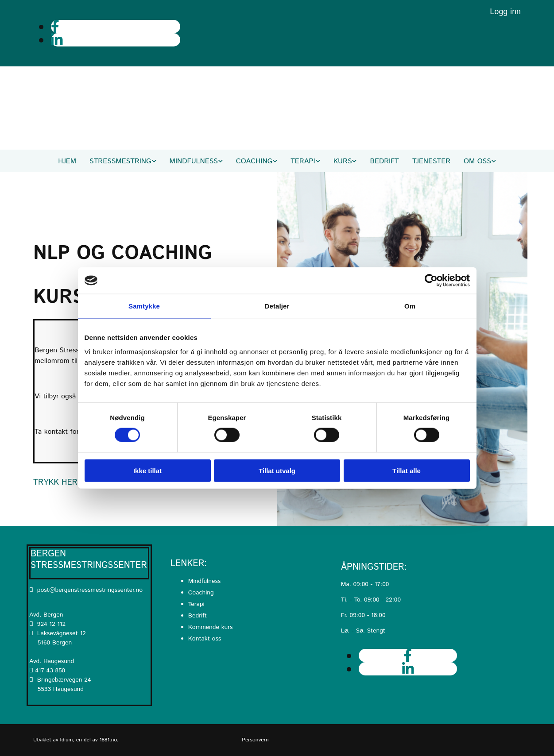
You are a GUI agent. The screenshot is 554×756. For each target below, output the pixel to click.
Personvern (255, 740)
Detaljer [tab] (277, 306)
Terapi (303, 161)
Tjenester (431, 161)
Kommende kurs (211, 627)
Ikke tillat (147, 470)
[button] (55, 482)
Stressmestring (120, 161)
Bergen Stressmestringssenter (89, 560)
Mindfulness (194, 161)
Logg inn (505, 12)
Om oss (477, 161)
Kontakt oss (205, 639)
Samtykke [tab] (144, 306)
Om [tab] (410, 306)
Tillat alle (407, 470)
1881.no (108, 740)
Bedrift (384, 161)
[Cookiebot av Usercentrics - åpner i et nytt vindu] (431, 281)
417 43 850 (50, 671)
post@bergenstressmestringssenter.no (86, 590)
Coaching (254, 161)
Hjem (67, 161)
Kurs (343, 161)
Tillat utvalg (277, 470)
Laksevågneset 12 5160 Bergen (58, 638)
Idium (67, 740)
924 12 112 (51, 624)
